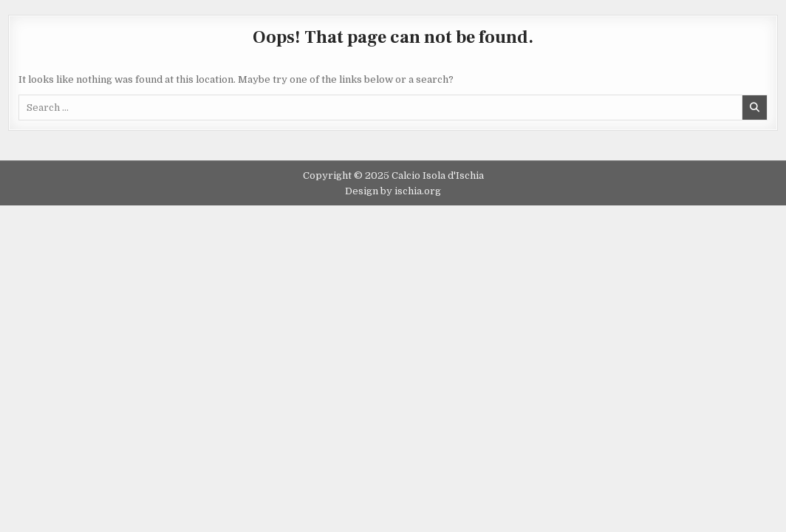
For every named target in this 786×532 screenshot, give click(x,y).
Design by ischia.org (393, 191)
